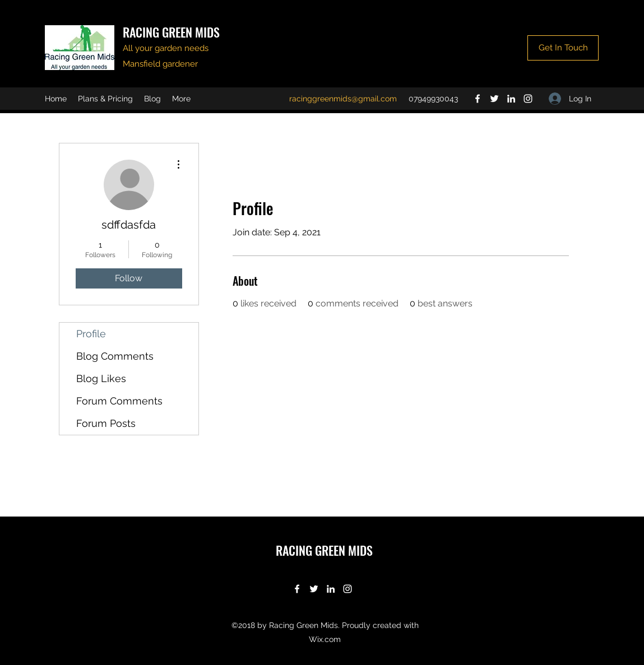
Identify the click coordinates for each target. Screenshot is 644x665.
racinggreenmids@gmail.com (343, 99)
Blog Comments (115, 356)
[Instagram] (528, 99)
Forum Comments (119, 401)
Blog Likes (101, 378)
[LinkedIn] (511, 99)
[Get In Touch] (563, 48)
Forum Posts (106, 423)
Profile (91, 334)
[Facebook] (478, 99)
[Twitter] (494, 99)
